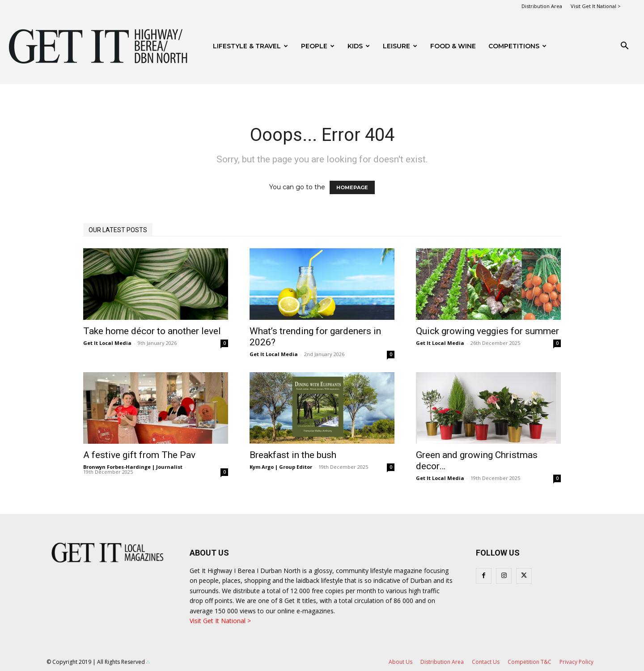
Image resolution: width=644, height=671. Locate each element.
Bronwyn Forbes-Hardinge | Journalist (133, 467)
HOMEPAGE (352, 187)
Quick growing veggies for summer (487, 331)
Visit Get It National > (596, 6)
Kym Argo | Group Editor (281, 467)
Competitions (517, 46)
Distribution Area (542, 6)
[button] (624, 47)
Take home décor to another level (152, 331)
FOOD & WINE (453, 46)
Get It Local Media (107, 343)
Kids (359, 46)
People (318, 46)
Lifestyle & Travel (250, 46)
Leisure (400, 46)
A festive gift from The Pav (139, 455)
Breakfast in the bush (293, 455)
